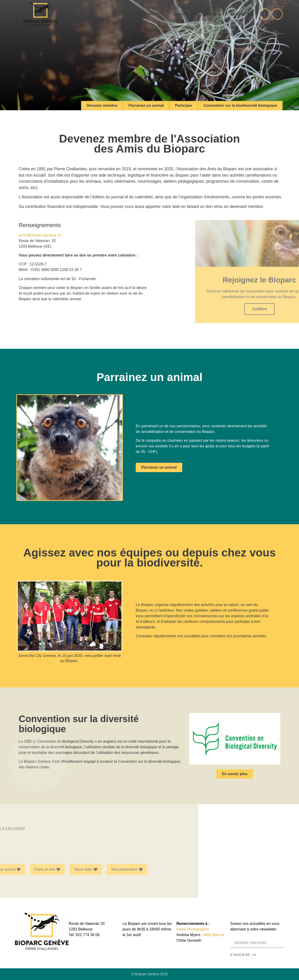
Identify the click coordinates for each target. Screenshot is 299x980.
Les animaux (185, 14)
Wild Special (214, 935)
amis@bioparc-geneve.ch (40, 235)
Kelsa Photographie (193, 929)
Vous (214, 14)
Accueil (121, 14)
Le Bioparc (151, 14)
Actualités (241, 14)
